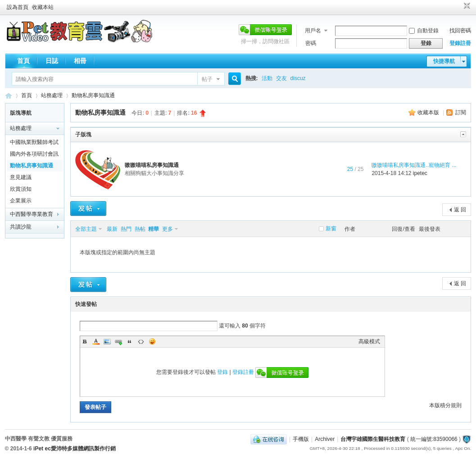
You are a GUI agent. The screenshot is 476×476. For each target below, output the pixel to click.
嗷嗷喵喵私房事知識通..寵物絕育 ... (414, 165)
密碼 (311, 43)
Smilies (152, 341)
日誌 (52, 61)
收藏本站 (43, 7)
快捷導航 (444, 61)
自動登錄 (424, 31)
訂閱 (461, 112)
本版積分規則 (445, 405)
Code (141, 341)
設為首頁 (18, 7)
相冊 (80, 61)
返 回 (460, 210)
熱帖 (140, 229)
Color (96, 341)
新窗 (331, 229)
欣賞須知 (21, 189)
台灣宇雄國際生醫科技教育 (373, 439)
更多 (168, 229)
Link (118, 341)
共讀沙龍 (21, 227)
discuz (298, 78)
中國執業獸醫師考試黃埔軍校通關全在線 (34, 144)
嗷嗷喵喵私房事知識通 (152, 165)
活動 (267, 78)
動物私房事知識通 (93, 95)
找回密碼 (460, 31)
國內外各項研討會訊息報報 (34, 155)
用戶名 (313, 31)
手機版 (301, 439)
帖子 (207, 79)
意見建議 (21, 177)
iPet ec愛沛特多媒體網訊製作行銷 (75, 449)
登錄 (222, 372)
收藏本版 (429, 112)
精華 (154, 229)
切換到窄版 (466, 6)
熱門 (126, 229)
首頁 (23, 61)
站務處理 (52, 95)
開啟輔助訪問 (458, 6)
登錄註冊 (460, 43)
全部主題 (86, 229)
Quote (130, 341)
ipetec (420, 173)
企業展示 (21, 201)
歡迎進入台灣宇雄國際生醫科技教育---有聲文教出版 (9, 96)
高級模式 (369, 341)
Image (107, 341)
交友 (281, 78)
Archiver (325, 439)
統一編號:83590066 (434, 439)
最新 (112, 229)
